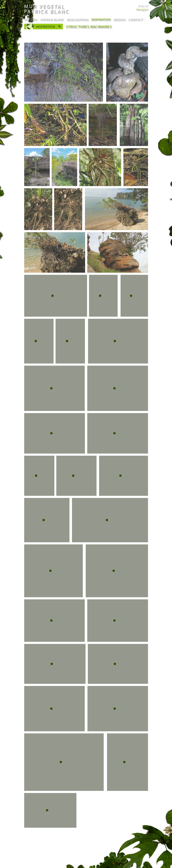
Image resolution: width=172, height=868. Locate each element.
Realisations (77, 19)
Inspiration (101, 19)
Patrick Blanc (52, 19)
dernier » (133, 832)
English (143, 6)
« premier (44, 832)
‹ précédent (63, 832)
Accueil (31, 19)
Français (142, 9)
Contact (135, 19)
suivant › (117, 832)
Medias (119, 19)
